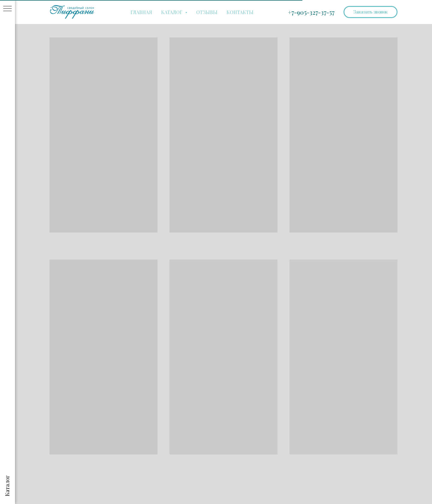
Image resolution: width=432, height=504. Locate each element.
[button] (370, 12)
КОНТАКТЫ (240, 12)
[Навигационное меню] (7, 9)
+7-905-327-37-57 (311, 12)
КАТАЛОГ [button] (172, 12)
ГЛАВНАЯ (141, 12)
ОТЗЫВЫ (207, 12)
